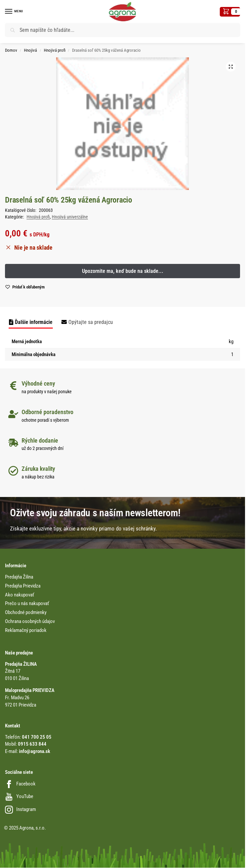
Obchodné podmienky (26, 613)
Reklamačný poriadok (26, 630)
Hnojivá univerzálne (70, 217)
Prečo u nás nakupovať (27, 604)
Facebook (20, 784)
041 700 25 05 (37, 737)
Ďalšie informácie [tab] (34, 322)
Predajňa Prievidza (23, 586)
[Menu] (15, 12)
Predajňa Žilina (19, 577)
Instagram (20, 809)
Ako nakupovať (20, 595)
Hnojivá (30, 50)
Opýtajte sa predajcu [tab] (91, 322)
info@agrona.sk (35, 751)
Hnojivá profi (55, 50)
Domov (11, 50)
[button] (230, 12)
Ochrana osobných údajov (30, 621)
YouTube (19, 797)
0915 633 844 (32, 744)
